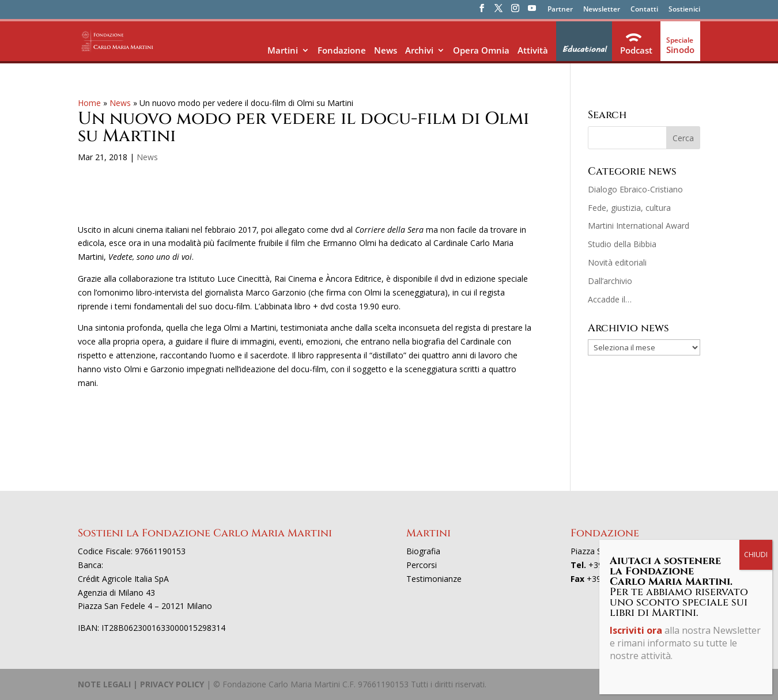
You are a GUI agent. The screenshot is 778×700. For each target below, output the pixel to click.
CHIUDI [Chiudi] (756, 555)
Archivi (419, 50)
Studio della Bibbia (622, 244)
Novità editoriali (617, 262)
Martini (283, 50)
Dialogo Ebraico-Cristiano (635, 189)
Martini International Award (639, 226)
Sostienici (684, 10)
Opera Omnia (481, 50)
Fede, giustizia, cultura (629, 208)
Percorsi (422, 565)
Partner (560, 10)
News (386, 50)
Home (89, 103)
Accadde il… (610, 299)
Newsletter (602, 10)
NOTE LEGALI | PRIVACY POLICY (141, 684)
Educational (584, 50)
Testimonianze (434, 579)
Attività (533, 50)
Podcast (636, 50)
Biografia (423, 551)
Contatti (644, 10)
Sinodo (680, 50)
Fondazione (342, 50)
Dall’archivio (610, 281)
